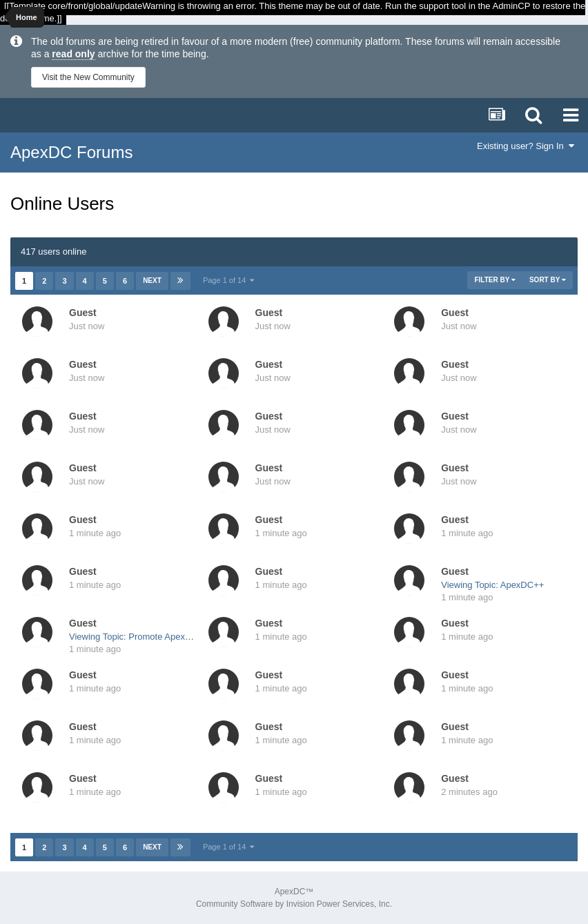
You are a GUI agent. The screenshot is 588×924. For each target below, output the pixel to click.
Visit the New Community (88, 77)
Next (152, 281)
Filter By (495, 280)
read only (73, 54)
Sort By (548, 280)
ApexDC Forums (71, 152)
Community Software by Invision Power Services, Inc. (294, 904)
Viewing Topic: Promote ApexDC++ (139, 637)
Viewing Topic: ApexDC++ (492, 585)
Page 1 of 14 (229, 280)
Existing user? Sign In (526, 146)
